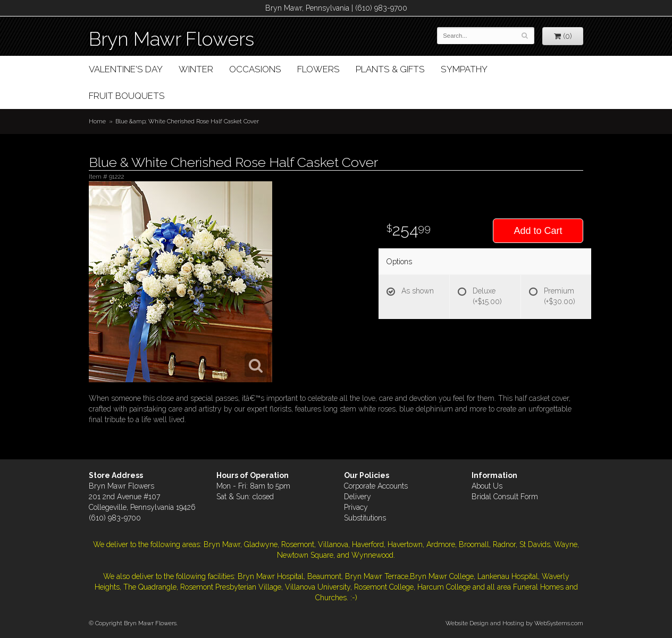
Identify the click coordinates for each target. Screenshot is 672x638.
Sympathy (464, 69)
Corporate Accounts (376, 486)
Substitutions (365, 518)
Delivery (358, 497)
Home (97, 121)
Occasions (255, 69)
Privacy (356, 507)
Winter (196, 69)
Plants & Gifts (390, 69)
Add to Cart (538, 231)
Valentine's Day (126, 69)
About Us (487, 486)
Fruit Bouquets (127, 96)
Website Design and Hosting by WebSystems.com (514, 623)
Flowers (318, 69)
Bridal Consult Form (505, 497)
